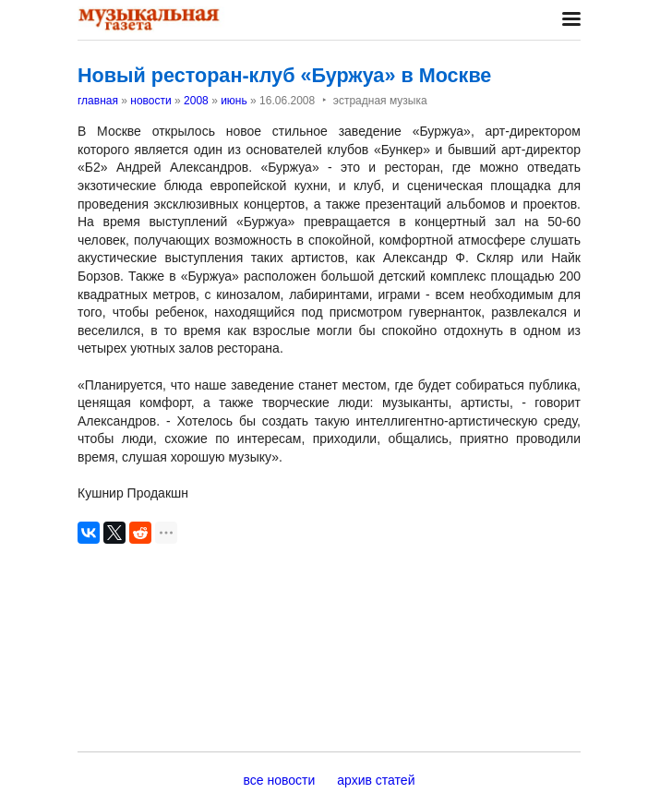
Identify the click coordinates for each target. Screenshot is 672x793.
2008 (196, 101)
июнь (234, 101)
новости (150, 101)
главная (98, 101)
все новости (280, 780)
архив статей (376, 780)
